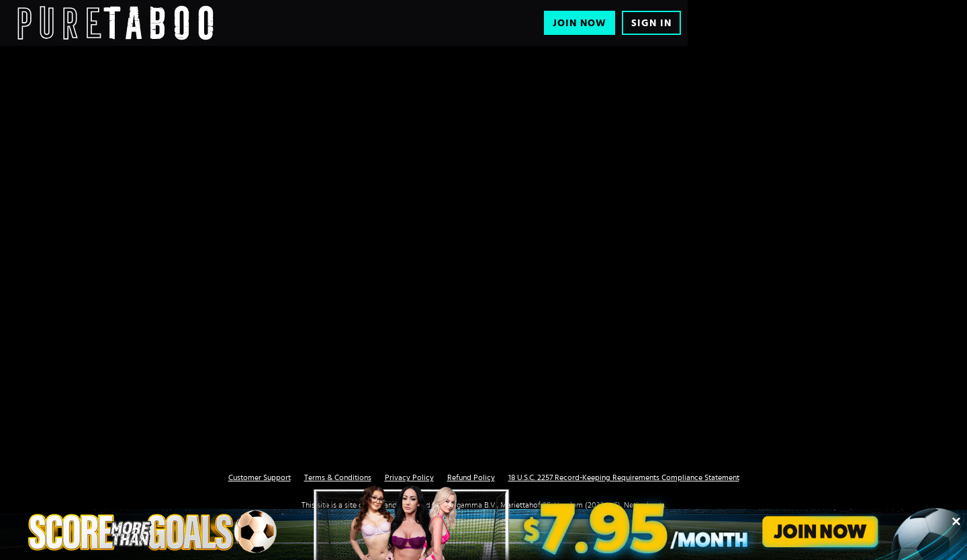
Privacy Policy (409, 477)
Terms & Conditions (338, 477)
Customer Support (260, 477)
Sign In (651, 23)
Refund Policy (471, 477)
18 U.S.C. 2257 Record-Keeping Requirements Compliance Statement (624, 477)
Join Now (580, 23)
